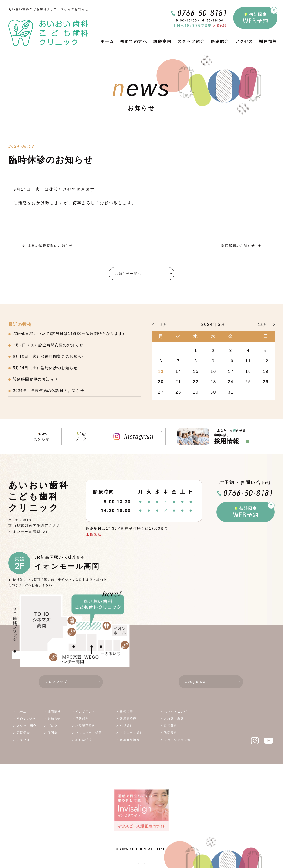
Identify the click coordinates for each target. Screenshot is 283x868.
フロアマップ (74, 685)
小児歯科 (126, 729)
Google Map (214, 685)
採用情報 (268, 42)
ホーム (107, 42)
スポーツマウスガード (180, 743)
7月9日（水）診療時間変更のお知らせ (51, 347)
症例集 (52, 736)
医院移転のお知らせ (237, 245)
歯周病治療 (128, 722)
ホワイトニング (175, 715)
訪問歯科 (170, 736)
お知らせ (42, 438)
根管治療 (126, 715)
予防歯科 (82, 722)
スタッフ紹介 (191, 42)
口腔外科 (170, 729)
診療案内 (162, 42)
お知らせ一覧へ (145, 274)
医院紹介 (220, 42)
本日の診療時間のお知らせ (52, 245)
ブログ (81, 438)
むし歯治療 (84, 743)
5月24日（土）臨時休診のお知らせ (48, 371)
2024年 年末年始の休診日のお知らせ (51, 396)
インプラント (85, 715)
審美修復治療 (130, 743)
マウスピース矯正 (89, 736)
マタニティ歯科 (131, 736)
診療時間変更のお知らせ (37, 383)
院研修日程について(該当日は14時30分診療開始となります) (72, 335)
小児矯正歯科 (85, 729)
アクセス (244, 42)
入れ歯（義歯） (175, 722)
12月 (263, 325)
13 (161, 372)
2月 (164, 325)
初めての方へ (134, 42)
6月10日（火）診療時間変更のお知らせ (52, 359)
